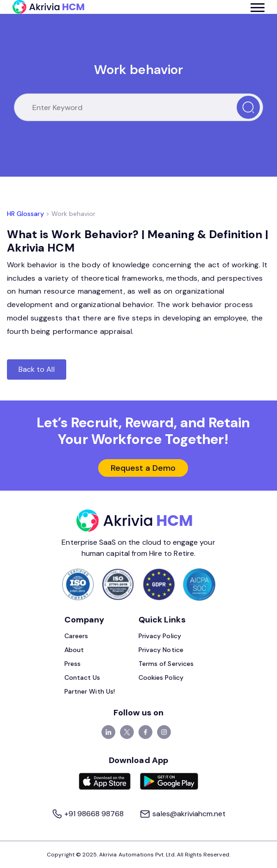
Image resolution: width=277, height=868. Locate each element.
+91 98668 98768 (89, 814)
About (74, 650)
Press (72, 664)
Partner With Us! (90, 691)
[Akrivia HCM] (48, 7)
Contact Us (82, 677)
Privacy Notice (161, 650)
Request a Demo (143, 468)
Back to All (37, 369)
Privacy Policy (160, 636)
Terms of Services (166, 664)
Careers (76, 636)
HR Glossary (25, 214)
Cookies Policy (161, 677)
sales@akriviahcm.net (183, 814)
